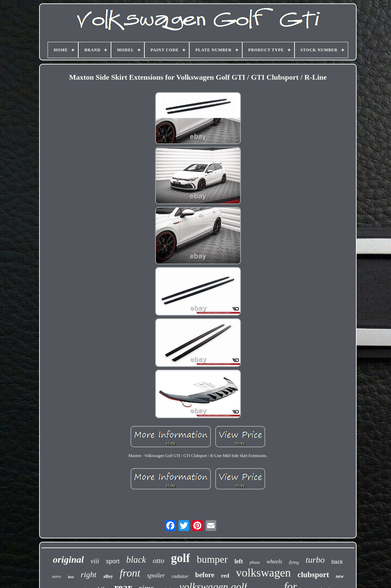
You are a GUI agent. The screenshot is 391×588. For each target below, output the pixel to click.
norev (57, 577)
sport (113, 561)
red (225, 576)
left (239, 561)
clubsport (313, 575)
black (136, 560)
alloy (108, 576)
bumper (212, 559)
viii (95, 561)
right (89, 574)
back (337, 562)
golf (180, 558)
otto (159, 560)
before (205, 575)
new (340, 576)
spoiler (156, 575)
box (71, 577)
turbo (315, 560)
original (68, 559)
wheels (274, 562)
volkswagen (263, 573)
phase (255, 562)
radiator (180, 576)
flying (294, 562)
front (130, 573)
